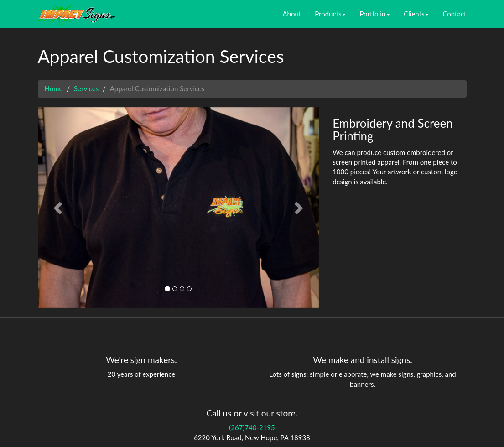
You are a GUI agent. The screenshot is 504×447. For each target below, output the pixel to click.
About (292, 14)
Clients (416, 14)
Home (54, 88)
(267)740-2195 (252, 427)
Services (86, 88)
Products (330, 14)
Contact (454, 14)
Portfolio (375, 14)
